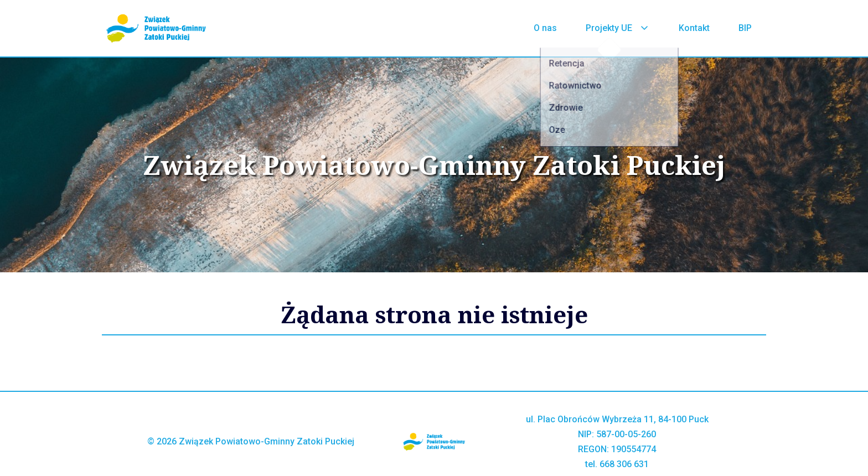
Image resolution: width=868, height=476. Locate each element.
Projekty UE (618, 28)
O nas (545, 28)
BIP (745, 28)
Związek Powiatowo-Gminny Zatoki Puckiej (434, 165)
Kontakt (694, 28)
